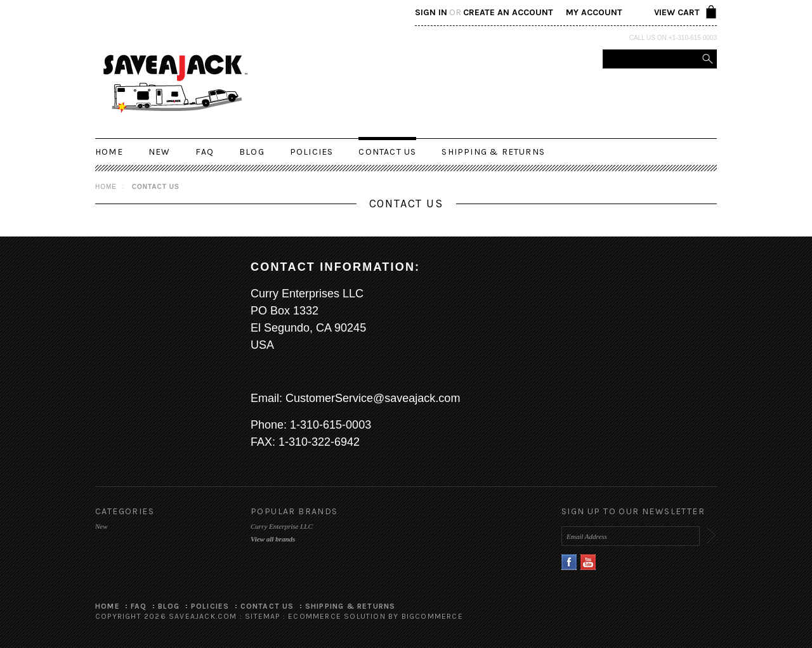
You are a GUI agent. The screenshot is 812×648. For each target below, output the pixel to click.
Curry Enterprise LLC (282, 526)
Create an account (508, 12)
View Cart (677, 12)
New (160, 152)
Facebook (569, 562)
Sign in (431, 12)
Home (106, 187)
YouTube (588, 562)
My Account (594, 12)
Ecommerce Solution (337, 616)
